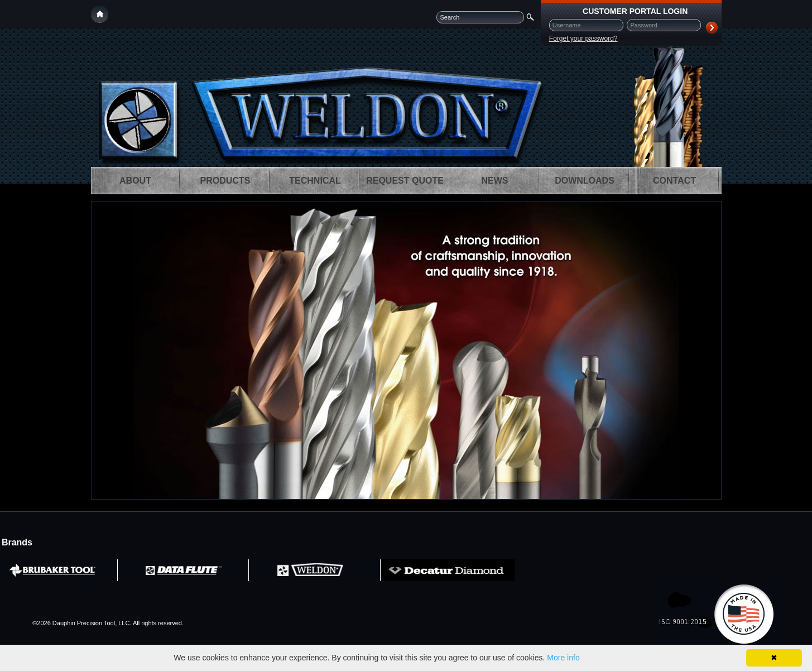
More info (563, 658)
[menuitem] (136, 181)
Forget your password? (583, 39)
